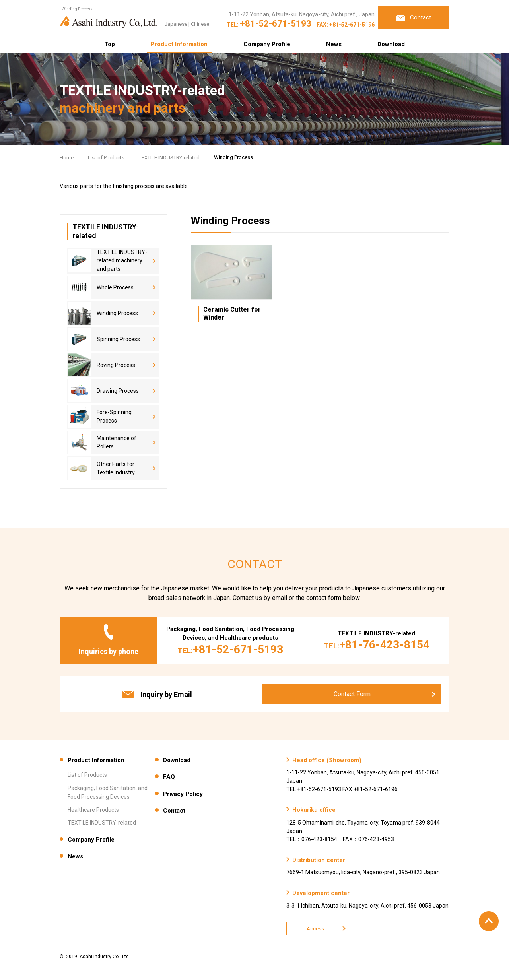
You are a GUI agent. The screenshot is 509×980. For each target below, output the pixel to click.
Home (67, 158)
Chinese (200, 24)
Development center (321, 893)
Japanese (176, 24)
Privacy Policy (183, 794)
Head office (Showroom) (327, 760)
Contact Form (352, 694)
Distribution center (319, 860)
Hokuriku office (314, 810)
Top (110, 44)
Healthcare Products (93, 810)
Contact (174, 811)
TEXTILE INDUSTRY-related (169, 158)
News (334, 44)
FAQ (169, 777)
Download (391, 44)
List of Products (106, 158)
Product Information (179, 44)
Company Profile (267, 44)
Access (315, 929)
